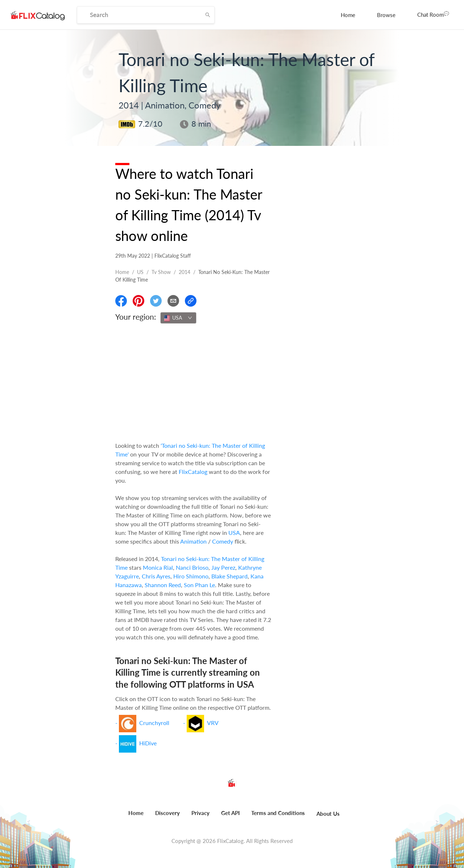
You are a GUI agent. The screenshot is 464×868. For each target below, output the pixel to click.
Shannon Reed (163, 585)
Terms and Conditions (278, 813)
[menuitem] (348, 15)
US (140, 272)
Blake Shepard (229, 576)
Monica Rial (158, 567)
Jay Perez (223, 567)
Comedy (223, 541)
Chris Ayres (156, 576)
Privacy (200, 813)
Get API (230, 813)
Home (348, 15)
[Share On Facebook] (121, 301)
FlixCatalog (193, 472)
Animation (193, 541)
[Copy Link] (191, 301)
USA (234, 533)
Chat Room (433, 14)
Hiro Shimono (191, 576)
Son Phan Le (199, 585)
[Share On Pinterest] (138, 301)
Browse (386, 15)
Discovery (167, 813)
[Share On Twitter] (156, 301)
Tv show (161, 272)
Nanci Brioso (192, 567)
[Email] (173, 301)
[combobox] (178, 318)
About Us (328, 814)
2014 (185, 272)
